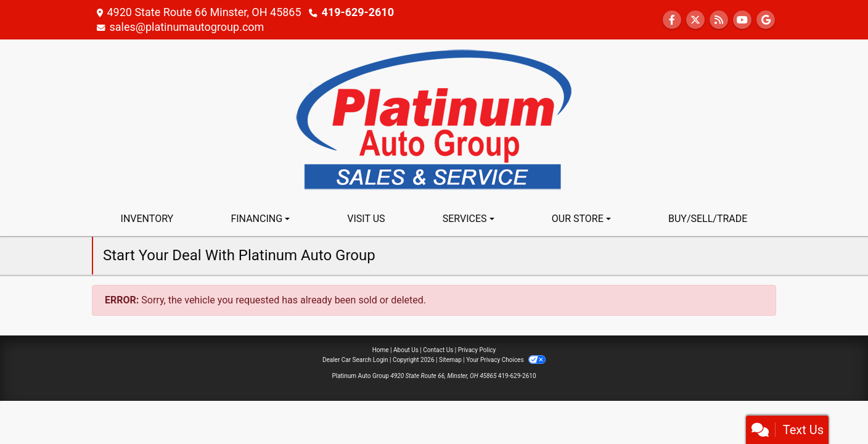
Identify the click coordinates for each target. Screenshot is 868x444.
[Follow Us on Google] (766, 20)
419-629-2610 (358, 12)
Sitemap (450, 360)
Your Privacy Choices (506, 360)
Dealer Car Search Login (355, 360)
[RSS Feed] (719, 20)
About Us (406, 350)
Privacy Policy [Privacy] (477, 350)
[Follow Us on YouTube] (742, 20)
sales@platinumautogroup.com (186, 27)
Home (381, 350)
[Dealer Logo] (434, 120)
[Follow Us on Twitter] (695, 20)
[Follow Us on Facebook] (672, 20)
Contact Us (438, 350)
